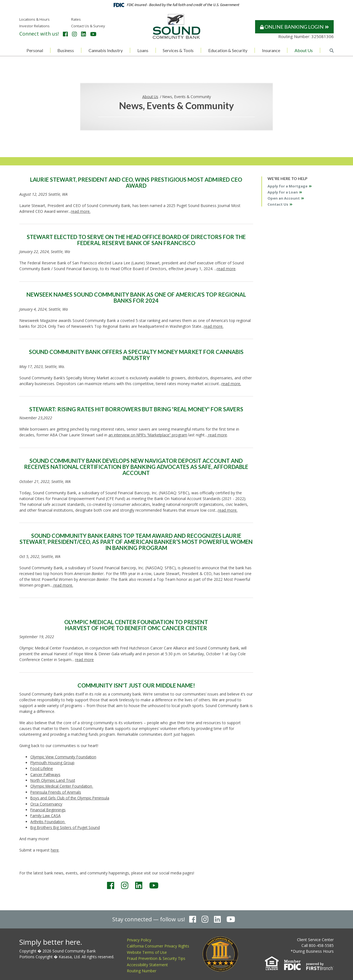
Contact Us (278, 204)
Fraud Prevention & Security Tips (156, 956)
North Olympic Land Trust (54, 779)
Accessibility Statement (147, 962)
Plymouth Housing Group (53, 762)
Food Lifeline (42, 768)
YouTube (93, 34)
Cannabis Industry (106, 50)
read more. (81, 211)
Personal (35, 50)
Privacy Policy (139, 938)
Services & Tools (178, 50)
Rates (76, 19)
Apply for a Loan (283, 192)
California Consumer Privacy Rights (158, 944)
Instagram (74, 34)
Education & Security (228, 50)
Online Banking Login (292, 27)
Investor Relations (34, 26)
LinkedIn (84, 34)
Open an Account (284, 198)
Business (66, 50)
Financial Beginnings (48, 808)
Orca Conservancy (47, 802)
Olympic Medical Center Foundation (63, 785)
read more (226, 269)
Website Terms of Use (147, 950)
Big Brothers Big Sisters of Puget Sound (66, 825)
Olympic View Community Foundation (64, 756)
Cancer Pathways (46, 773)
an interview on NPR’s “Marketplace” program (149, 435)
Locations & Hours (34, 19)
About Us (304, 50)
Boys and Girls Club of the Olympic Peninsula (70, 797)
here (55, 848)
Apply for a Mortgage (288, 186)
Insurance (271, 50)
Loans (143, 50)
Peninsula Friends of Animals (56, 791)
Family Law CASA (46, 814)
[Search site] (332, 51)
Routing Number (142, 969)
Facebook (65, 34)
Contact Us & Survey (88, 26)
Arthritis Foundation (49, 820)
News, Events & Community (187, 96)
